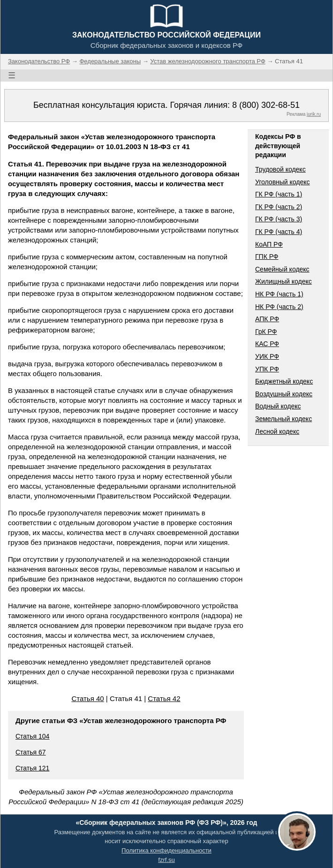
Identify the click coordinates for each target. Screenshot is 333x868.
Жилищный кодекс (284, 281)
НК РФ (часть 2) (279, 307)
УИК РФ (267, 356)
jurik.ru (314, 114)
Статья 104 (32, 736)
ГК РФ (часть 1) (279, 194)
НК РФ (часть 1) (279, 294)
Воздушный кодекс (284, 394)
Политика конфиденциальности (166, 850)
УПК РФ (267, 369)
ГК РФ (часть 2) (279, 207)
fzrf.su (166, 860)
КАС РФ (267, 344)
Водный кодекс (278, 406)
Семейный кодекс (282, 269)
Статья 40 (87, 698)
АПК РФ (267, 319)
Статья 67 (31, 752)
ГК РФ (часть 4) (279, 232)
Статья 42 (164, 698)
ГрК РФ (266, 332)
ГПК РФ (267, 257)
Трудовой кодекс (280, 169)
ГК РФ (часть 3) (279, 219)
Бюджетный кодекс (284, 381)
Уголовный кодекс (283, 182)
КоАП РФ (269, 244)
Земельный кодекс (284, 419)
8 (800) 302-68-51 (266, 105)
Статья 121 (32, 768)
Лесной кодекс (277, 431)
